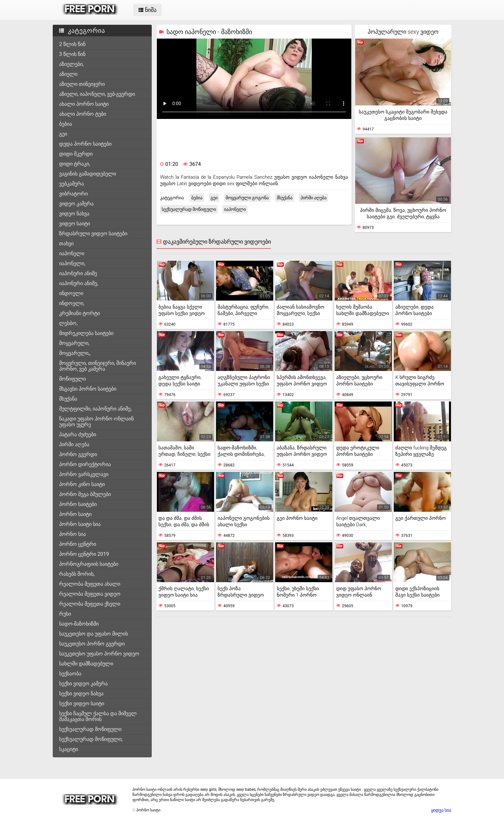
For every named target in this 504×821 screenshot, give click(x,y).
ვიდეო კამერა (76, 204)
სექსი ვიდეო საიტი (82, 704)
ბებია (66, 124)
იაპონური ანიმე (78, 273)
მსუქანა (68, 399)
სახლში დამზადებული (86, 664)
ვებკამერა (72, 184)
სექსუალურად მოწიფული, (91, 739)
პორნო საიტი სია (80, 524)
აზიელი (68, 74)
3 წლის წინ (72, 54)
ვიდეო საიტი (75, 224)
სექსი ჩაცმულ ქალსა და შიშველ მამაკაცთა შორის (98, 716)
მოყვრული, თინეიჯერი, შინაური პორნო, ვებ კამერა (98, 366)
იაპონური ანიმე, (79, 283)
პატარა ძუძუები (78, 434)
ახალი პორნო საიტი (84, 104)
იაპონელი (72, 253)
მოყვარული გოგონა (247, 198)
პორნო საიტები (78, 504)
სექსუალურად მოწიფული (90, 729)
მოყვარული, (74, 343)
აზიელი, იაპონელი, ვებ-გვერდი (97, 94)
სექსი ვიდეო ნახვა (81, 694)
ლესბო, (68, 323)
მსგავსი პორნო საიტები (88, 389)
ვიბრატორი (73, 194)
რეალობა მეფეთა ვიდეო (90, 594)
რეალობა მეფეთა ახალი (90, 584)
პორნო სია (72, 534)
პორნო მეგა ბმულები (85, 494)
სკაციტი (69, 749)
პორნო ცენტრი (78, 544)
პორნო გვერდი (78, 454)
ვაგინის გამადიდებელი (88, 174)
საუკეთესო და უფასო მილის (94, 634)
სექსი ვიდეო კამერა (83, 684)
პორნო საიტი (75, 514)
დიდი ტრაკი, (75, 164)
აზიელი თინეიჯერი (82, 84)
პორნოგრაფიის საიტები (89, 564)
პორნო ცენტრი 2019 (84, 554)
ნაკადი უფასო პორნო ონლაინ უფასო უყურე (96, 422)
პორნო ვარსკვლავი (84, 474)
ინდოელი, (72, 303)
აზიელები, (71, 64)
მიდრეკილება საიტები (86, 333)
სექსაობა (70, 674)
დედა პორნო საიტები (85, 144)
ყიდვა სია (441, 810)
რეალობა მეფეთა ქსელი (90, 604)
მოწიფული (72, 379)
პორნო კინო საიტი (82, 484)
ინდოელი (71, 293)
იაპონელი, (72, 263)
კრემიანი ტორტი (80, 313)
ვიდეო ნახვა (74, 214)
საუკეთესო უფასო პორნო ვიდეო (99, 654)
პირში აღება (74, 444)
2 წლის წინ (72, 44)
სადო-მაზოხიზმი (79, 624)
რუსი (65, 614)
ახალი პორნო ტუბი (83, 114)
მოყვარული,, (75, 353)
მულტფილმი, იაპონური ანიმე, (95, 409)
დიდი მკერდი (76, 154)
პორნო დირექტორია (85, 464)
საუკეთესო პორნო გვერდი (92, 644)
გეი (63, 134)
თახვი (66, 244)
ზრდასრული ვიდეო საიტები (93, 234)
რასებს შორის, (77, 574)
